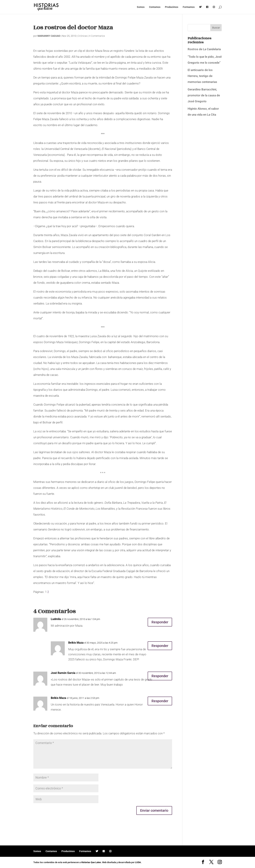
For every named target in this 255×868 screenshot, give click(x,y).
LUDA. (138, 862)
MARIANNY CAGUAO (49, 36)
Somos (141, 7)
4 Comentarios (97, 36)
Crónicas (83, 36)
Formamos (189, 7)
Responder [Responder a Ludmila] (160, 622)
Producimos (172, 7)
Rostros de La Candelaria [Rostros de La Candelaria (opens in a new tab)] (204, 49)
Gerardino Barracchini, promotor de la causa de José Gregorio (204, 95)
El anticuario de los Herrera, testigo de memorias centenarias (202, 76)
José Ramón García (63, 673)
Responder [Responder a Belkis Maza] (160, 646)
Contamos (155, 7)
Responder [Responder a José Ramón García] (160, 676)
